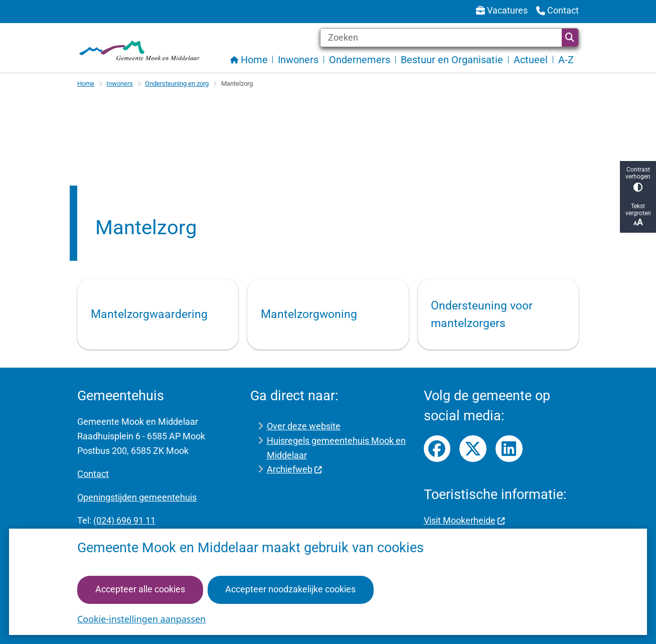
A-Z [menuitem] (566, 60)
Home (86, 84)
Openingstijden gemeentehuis (137, 497)
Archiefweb (295, 469)
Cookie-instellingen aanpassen (141, 619)
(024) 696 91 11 (124, 520)
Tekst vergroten (638, 215)
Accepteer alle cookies (140, 589)
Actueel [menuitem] (531, 60)
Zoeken (570, 38)
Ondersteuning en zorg (177, 84)
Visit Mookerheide (465, 520)
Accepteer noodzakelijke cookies (290, 589)
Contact (93, 474)
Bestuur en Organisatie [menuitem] (452, 60)
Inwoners (120, 84)
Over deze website (304, 426)
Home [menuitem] (249, 60)
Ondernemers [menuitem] (360, 60)
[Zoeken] (441, 38)
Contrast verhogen (638, 179)
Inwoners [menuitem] (298, 60)
